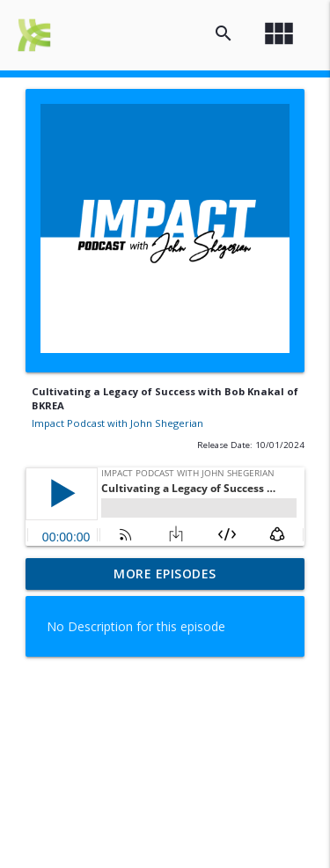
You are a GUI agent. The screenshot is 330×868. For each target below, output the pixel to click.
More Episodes (165, 574)
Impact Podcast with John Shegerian (117, 423)
